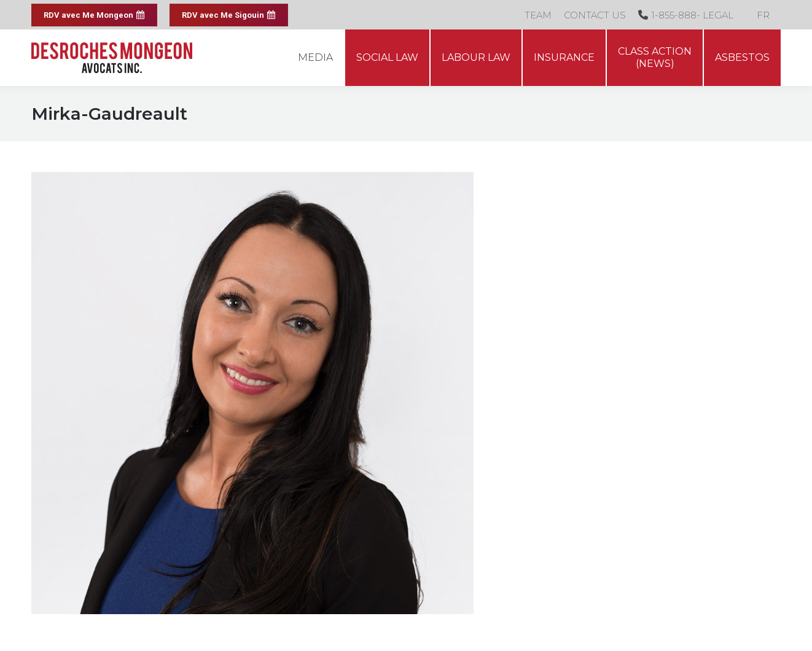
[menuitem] (763, 15)
